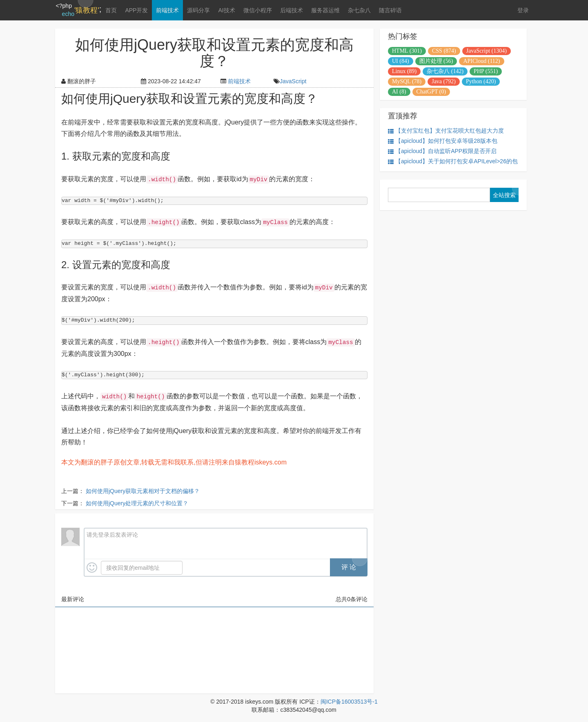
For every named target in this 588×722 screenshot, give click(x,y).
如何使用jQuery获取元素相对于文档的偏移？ (143, 491)
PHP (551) (486, 71)
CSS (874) (444, 51)
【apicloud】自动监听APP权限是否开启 (442, 151)
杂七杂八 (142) (445, 71)
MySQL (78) (407, 81)
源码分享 (198, 10)
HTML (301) (407, 51)
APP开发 (136, 10)
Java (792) (444, 81)
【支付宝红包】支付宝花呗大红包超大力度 (446, 131)
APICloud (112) (481, 61)
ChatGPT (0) (431, 92)
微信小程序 (257, 10)
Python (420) (481, 81)
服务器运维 (325, 10)
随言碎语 (390, 10)
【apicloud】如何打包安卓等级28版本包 (443, 141)
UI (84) (401, 61)
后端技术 (291, 10)
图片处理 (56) (436, 61)
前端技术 (167, 10)
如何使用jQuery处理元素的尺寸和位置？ (137, 503)
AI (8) (399, 92)
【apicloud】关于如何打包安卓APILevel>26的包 (453, 161)
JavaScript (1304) (487, 51)
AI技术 (226, 10)
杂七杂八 (359, 10)
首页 (111, 10)
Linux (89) (404, 71)
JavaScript (293, 81)
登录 (523, 10)
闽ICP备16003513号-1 (349, 702)
